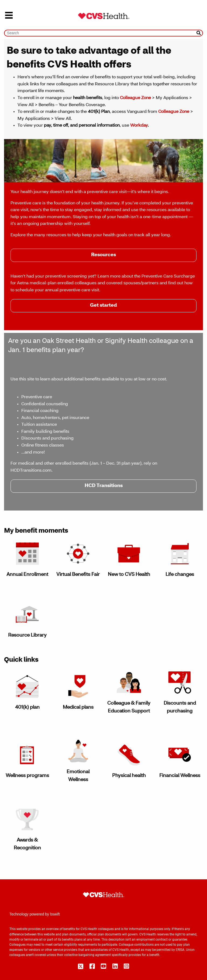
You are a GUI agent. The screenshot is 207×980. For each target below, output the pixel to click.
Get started (103, 306)
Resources (103, 255)
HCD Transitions (104, 486)
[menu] (9, 16)
